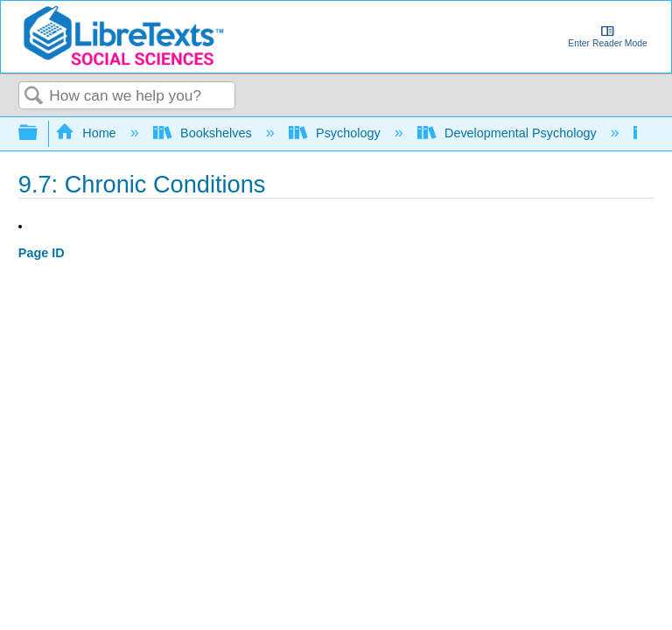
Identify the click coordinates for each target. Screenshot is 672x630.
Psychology (336, 133)
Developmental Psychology (509, 133)
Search (34, 97)
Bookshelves (204, 133)
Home (87, 133)
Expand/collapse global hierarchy (39, 133)
